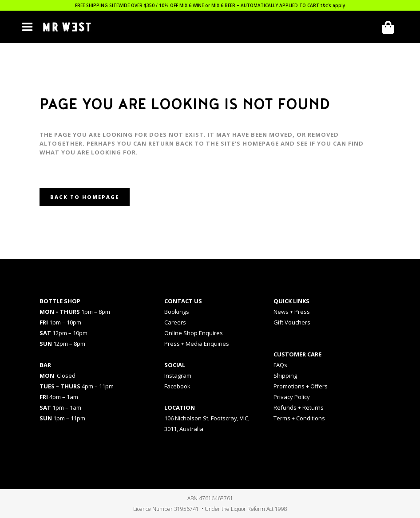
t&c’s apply (333, 5)
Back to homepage (85, 197)
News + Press (292, 312)
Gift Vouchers (292, 322)
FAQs (280, 365)
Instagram (178, 376)
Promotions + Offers (301, 386)
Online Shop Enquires (194, 333)
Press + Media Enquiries (197, 344)
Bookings (177, 312)
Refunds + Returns (299, 407)
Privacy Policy (292, 397)
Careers (175, 322)
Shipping (285, 376)
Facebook (177, 386)
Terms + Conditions (299, 418)
